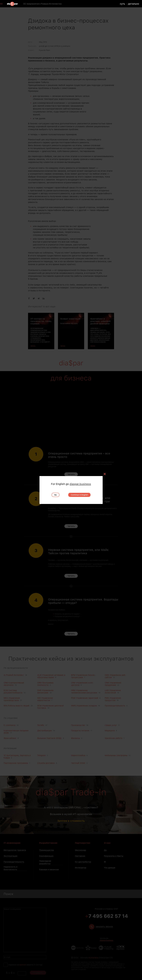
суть (123, 4)
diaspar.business (80, 484)
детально (134, 4)
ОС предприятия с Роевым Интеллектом (43, 4)
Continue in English (79, 495)
